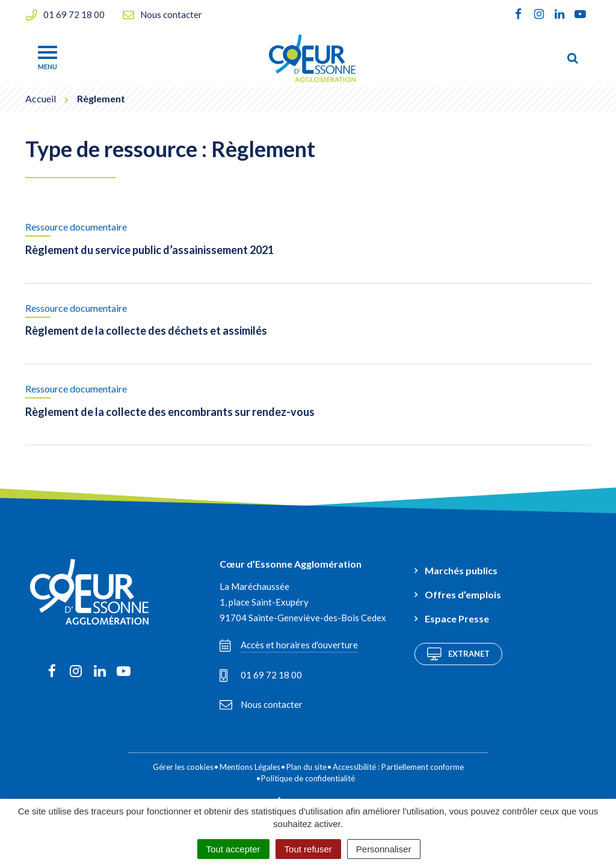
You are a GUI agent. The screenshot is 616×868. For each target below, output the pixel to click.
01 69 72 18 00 (261, 675)
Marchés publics (461, 570)
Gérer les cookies (183, 767)
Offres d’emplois (463, 594)
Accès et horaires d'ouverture (289, 645)
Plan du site (306, 767)
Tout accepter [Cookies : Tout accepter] (233, 849)
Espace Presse (457, 618)
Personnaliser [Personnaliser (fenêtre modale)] (384, 849)
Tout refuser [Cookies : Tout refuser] (308, 849)
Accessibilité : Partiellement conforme (398, 767)
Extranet (458, 654)
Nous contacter (261, 704)
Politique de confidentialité (308, 778)
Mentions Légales (250, 767)
